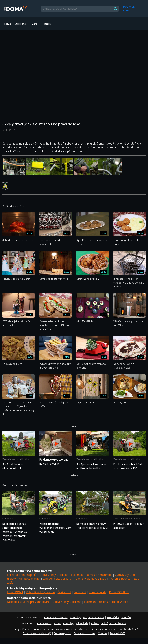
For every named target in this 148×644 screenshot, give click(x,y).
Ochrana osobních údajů (37, 633)
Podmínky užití (62, 633)
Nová (8, 24)
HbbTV (95, 623)
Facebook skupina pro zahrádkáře (28, 602)
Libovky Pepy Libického (54, 575)
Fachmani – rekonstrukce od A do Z (106, 602)
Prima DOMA (15, 592)
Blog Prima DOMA (94, 617)
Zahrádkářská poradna (57, 579)
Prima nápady (98, 592)
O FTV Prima (44, 623)
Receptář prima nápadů (22, 575)
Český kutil (64, 592)
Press (57, 623)
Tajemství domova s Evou (90, 579)
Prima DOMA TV (119, 592)
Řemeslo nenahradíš (99, 575)
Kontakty (75, 617)
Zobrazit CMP (118, 633)
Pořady (46, 24)
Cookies (103, 633)
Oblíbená (21, 24)
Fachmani (77, 575)
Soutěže (126, 617)
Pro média (113, 617)
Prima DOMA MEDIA (56, 617)
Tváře (34, 24)
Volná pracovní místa (114, 623)
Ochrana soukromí (85, 633)
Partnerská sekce (129, 9)
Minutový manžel (29, 579)
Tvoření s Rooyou (120, 579)
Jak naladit (82, 623)
